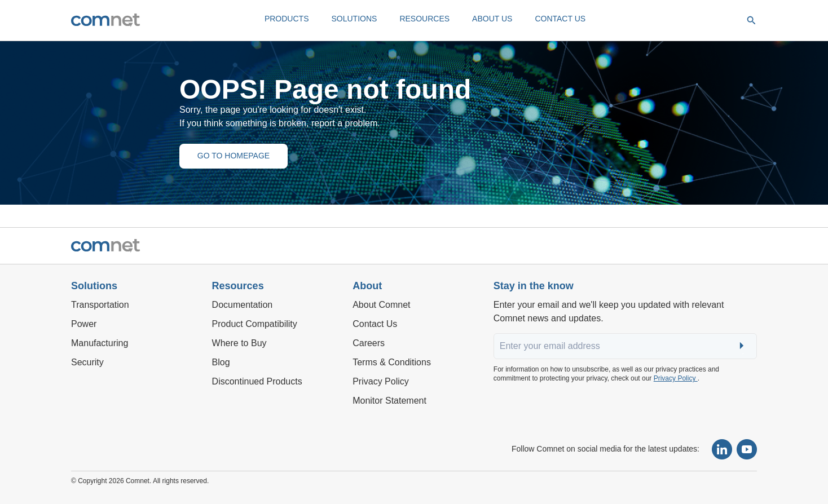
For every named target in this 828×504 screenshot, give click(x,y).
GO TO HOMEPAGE (234, 156)
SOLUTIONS (354, 19)
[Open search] (751, 20)
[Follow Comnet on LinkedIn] (722, 449)
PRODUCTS (287, 19)
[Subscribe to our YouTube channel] (747, 449)
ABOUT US (492, 19)
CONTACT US (560, 19)
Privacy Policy (676, 378)
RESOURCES (424, 19)
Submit (743, 346)
